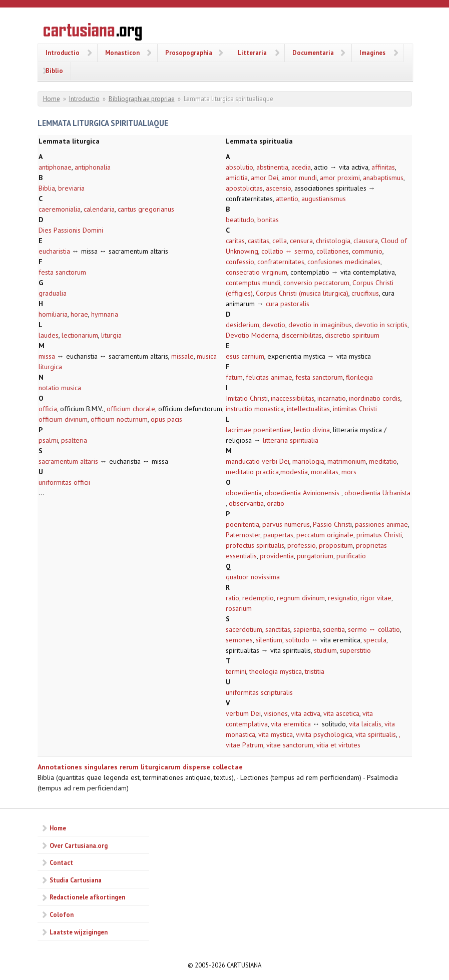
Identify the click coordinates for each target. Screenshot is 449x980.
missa (47, 356)
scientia (334, 629)
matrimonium (347, 461)
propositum (336, 545)
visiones (276, 713)
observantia (246, 503)
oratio (276, 503)
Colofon (62, 914)
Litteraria (252, 53)
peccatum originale (325, 535)
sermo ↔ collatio (374, 629)
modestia (294, 472)
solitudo (297, 640)
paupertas (278, 535)
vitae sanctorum (290, 745)
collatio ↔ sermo (287, 251)
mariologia (308, 461)
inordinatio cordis (375, 398)
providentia (277, 556)
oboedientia (244, 493)
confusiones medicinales (344, 262)
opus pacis (166, 419)
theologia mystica (276, 671)
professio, (302, 545)
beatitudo (240, 220)
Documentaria (313, 53)
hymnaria (105, 314)
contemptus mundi (253, 283)
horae (79, 314)
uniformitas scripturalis (259, 692)
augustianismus (324, 199)
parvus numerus (286, 524)
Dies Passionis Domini (71, 230)
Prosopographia (189, 53)
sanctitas (278, 629)
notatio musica (60, 388)
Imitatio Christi (247, 398)
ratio (233, 598)
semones (239, 640)
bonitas (268, 220)
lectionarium (80, 335)
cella (280, 241)
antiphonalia (93, 167)
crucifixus (365, 293)
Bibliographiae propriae (142, 99)
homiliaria (53, 314)
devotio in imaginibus (320, 325)
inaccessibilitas (293, 398)
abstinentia (272, 167)
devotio (274, 325)
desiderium (243, 325)
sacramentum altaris (68, 461)
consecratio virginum (257, 272)
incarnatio (332, 398)
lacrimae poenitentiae (258, 430)
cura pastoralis (288, 304)
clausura (366, 241)
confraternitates (281, 262)
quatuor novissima (253, 577)
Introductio (63, 53)
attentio (287, 199)
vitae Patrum (245, 745)
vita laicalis (365, 724)
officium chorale (131, 409)
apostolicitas (244, 188)
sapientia (307, 629)
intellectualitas (308, 409)
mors (349, 472)
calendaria (99, 209)
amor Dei (265, 178)
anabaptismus (383, 178)
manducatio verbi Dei (258, 461)
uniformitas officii (64, 482)
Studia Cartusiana (76, 880)
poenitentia (243, 524)
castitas (259, 241)
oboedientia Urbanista (377, 493)
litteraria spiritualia (291, 440)
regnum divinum (300, 598)
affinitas (383, 167)
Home (52, 99)
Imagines (372, 53)
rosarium (239, 608)
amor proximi (340, 178)
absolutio (240, 167)
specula (375, 640)
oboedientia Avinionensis (303, 493)
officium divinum (63, 419)
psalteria (74, 440)
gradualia (53, 293)
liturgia (111, 335)
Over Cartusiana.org (79, 845)
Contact (61, 862)
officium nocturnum (119, 419)
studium (325, 650)
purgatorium (315, 556)
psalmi (48, 440)
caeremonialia (60, 209)
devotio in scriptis (381, 325)
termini (236, 671)
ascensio (279, 188)
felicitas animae (269, 377)
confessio (240, 262)
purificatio (351, 556)
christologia (333, 241)
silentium (269, 640)
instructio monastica (255, 409)
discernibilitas (302, 335)
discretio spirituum (352, 335)
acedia (301, 167)
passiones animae (381, 524)
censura (301, 241)
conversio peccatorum (316, 283)
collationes (333, 251)
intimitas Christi (355, 409)
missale (182, 356)
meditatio (383, 461)
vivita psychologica (324, 734)
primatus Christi (379, 535)
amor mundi (299, 178)
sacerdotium (244, 629)
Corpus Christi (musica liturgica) (302, 293)
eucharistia (54, 251)
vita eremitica (291, 724)
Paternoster (243, 535)
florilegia (359, 377)
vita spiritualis (376, 734)
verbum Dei (243, 713)
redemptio (258, 598)
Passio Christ (332, 524)
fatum (234, 377)
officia (48, 409)
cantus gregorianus (146, 209)
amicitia (237, 178)
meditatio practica (252, 472)
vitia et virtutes (338, 745)
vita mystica (276, 734)
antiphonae (55, 167)
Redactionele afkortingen (87, 897)
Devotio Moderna (252, 335)
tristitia (315, 671)
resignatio (343, 598)
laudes (49, 335)
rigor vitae (376, 598)
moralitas (325, 472)
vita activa (306, 713)
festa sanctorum (62, 272)
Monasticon (122, 53)
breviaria (71, 188)
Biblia (47, 188)
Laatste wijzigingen (79, 932)
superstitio (355, 650)
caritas (235, 241)
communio (367, 251)
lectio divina (312, 430)
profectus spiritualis (255, 545)
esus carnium (245, 356)
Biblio (54, 71)
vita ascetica (341, 713)
